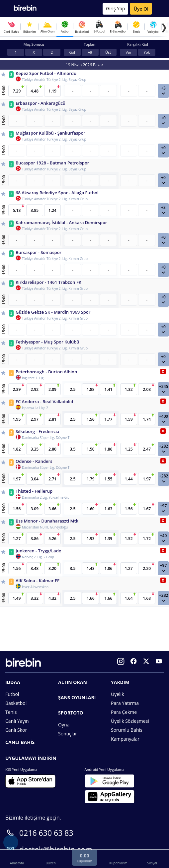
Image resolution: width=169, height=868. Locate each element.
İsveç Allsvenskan (35, 587)
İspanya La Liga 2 (35, 408)
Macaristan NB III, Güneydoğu (45, 527)
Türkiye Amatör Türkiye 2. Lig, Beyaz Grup (54, 80)
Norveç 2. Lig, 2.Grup (38, 557)
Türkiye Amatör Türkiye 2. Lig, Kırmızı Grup (55, 199)
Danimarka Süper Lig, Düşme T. (46, 438)
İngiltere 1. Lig (33, 378)
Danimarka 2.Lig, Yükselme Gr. (45, 497)
